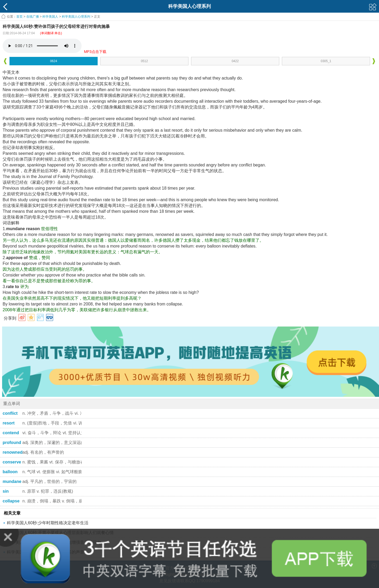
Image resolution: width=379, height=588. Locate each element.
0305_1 (326, 61)
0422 (235, 61)
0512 (144, 61)
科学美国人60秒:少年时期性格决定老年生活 (48, 523)
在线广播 (33, 17)
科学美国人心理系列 (76, 17)
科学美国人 (50, 17)
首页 (19, 17)
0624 (54, 61)
